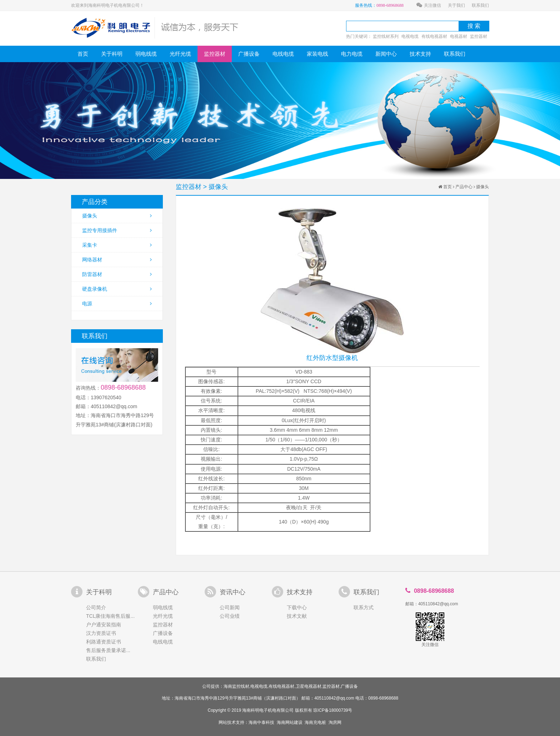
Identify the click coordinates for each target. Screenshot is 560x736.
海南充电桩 (315, 722)
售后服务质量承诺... (108, 650)
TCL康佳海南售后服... (110, 616)
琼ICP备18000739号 (333, 710)
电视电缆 (410, 36)
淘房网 (335, 722)
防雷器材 (117, 274)
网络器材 (117, 260)
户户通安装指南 (104, 625)
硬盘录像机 (117, 289)
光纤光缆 (180, 54)
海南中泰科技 (261, 722)
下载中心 (297, 607)
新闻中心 (386, 54)
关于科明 (112, 54)
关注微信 (429, 5)
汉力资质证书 (101, 633)
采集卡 (117, 245)
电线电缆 (283, 54)
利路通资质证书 (104, 642)
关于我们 (456, 5)
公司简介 (96, 607)
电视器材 (459, 36)
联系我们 (480, 5)
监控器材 (479, 36)
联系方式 (364, 607)
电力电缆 (352, 54)
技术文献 (297, 616)
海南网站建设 (290, 722)
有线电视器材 (434, 36)
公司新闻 (230, 607)
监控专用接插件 (117, 230)
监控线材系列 (386, 36)
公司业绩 (230, 616)
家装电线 (317, 54)
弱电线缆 (146, 54)
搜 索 (474, 26)
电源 (117, 304)
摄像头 (117, 216)
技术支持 (420, 54)
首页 (83, 54)
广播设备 (249, 54)
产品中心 (464, 187)
